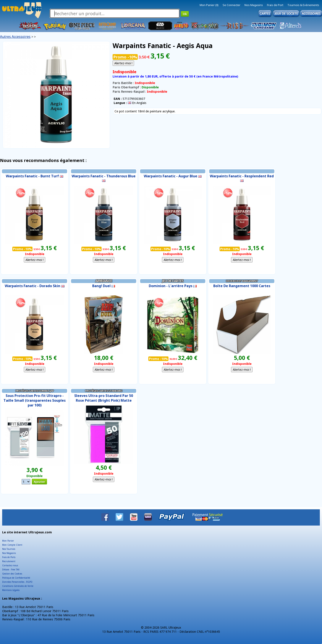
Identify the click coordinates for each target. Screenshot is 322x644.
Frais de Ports (9, 557)
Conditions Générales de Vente (18, 586)
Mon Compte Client (12, 545)
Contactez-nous (10, 565)
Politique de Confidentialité (16, 578)
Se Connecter (231, 5)
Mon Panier (8, 541)
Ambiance (104, 281)
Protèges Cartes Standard (104, 391)
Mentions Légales (11, 590)
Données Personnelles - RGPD (17, 582)
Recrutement (9, 561)
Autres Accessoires (15, 37)
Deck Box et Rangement (242, 281)
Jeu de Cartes (173, 281)
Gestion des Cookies (12, 574)
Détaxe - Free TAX (11, 570)
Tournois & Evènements (303, 5)
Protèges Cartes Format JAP (35, 391)
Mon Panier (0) (209, 5)
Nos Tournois (9, 549)
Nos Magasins (254, 5)
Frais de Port (275, 5)
